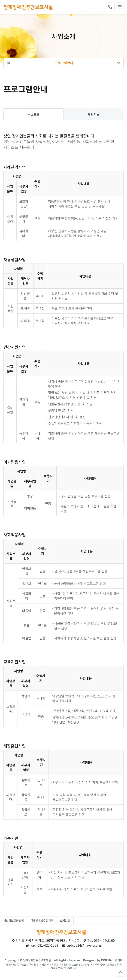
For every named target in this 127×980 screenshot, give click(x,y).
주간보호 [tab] (33, 115)
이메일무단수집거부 (42, 920)
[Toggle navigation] (120, 7)
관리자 (119, 960)
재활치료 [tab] (94, 115)
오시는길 (65, 920)
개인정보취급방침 (14, 920)
